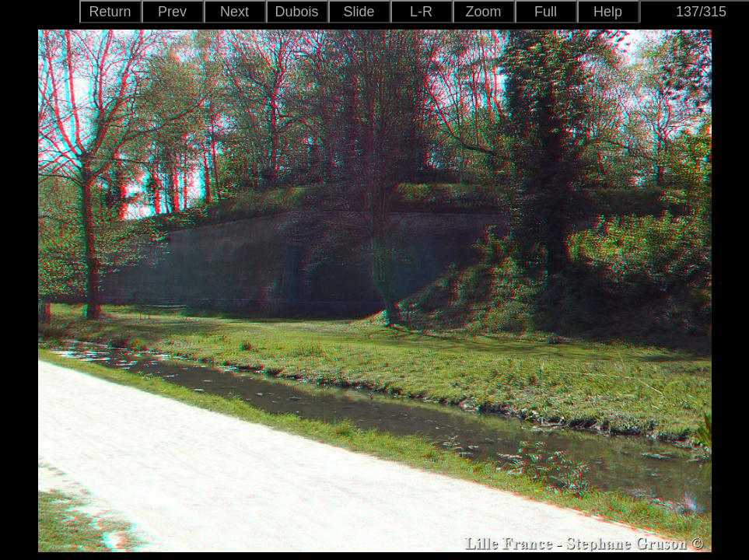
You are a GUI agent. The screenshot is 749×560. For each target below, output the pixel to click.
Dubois (296, 12)
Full (546, 12)
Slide (359, 12)
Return (110, 12)
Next (234, 12)
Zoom (483, 12)
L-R (421, 12)
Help (608, 12)
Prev (172, 12)
